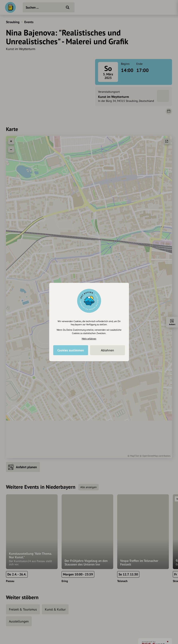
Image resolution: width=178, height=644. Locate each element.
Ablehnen (107, 350)
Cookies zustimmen (71, 350)
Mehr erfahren (89, 339)
